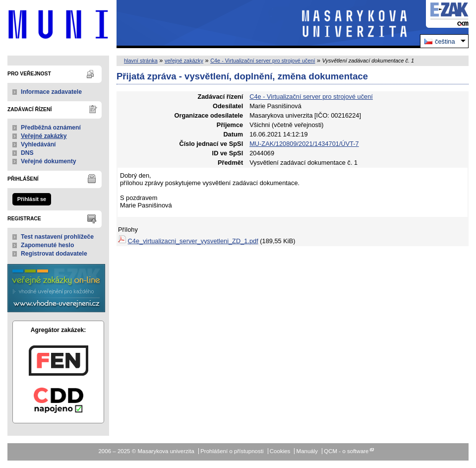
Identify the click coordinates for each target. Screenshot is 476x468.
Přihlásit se (32, 199)
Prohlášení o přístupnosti (232, 451)
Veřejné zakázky (44, 136)
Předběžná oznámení (51, 128)
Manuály (307, 451)
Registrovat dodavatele (54, 254)
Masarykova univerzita (58, 24)
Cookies (280, 451)
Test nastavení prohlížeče (57, 237)
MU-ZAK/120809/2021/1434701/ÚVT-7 (304, 144)
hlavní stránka (141, 61)
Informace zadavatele (51, 92)
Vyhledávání (38, 144)
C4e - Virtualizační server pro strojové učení (263, 61)
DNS (27, 153)
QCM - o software (346, 451)
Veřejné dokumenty (48, 161)
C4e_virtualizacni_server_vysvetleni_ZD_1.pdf (193, 241)
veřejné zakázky (184, 61)
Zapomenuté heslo (47, 245)
